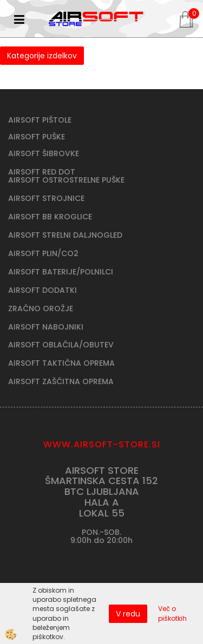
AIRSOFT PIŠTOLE (40, 120)
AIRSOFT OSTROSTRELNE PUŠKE (66, 180)
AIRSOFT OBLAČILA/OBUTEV (61, 345)
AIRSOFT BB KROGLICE (50, 217)
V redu (128, 614)
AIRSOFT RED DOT (42, 172)
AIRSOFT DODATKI (42, 290)
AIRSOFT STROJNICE (46, 198)
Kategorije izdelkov (42, 56)
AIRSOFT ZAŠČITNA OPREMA (61, 381)
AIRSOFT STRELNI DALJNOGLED (65, 235)
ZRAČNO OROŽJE (41, 308)
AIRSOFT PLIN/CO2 (43, 253)
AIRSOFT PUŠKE (37, 137)
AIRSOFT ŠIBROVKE (44, 153)
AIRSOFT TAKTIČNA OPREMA (61, 363)
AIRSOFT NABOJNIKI (46, 327)
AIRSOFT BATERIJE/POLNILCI (61, 272)
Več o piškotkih (172, 613)
